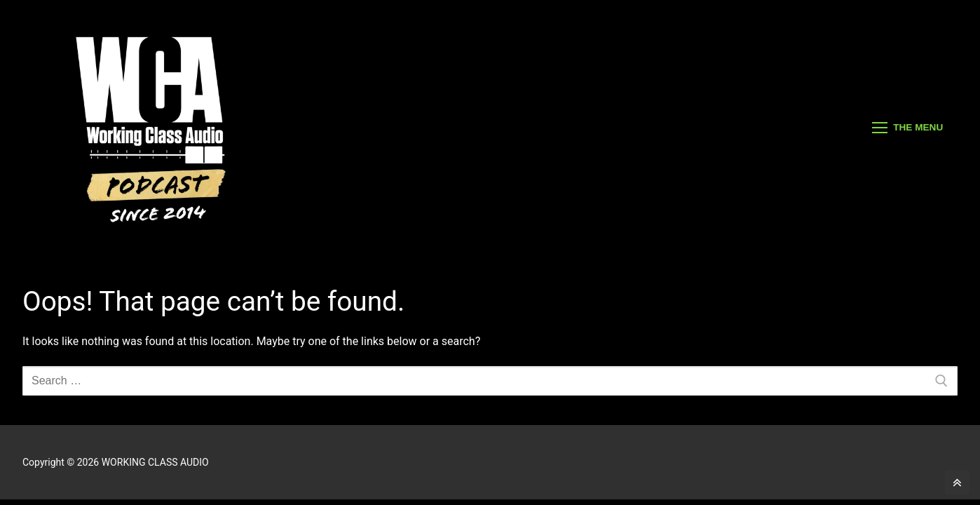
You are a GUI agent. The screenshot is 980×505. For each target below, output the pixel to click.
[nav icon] (907, 128)
